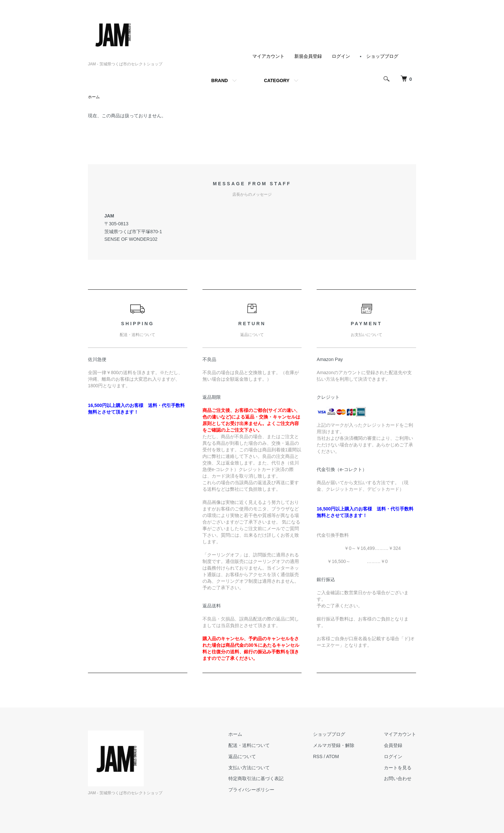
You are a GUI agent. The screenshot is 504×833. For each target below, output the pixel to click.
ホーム (94, 97)
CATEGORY (277, 80)
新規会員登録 (308, 56)
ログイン (341, 56)
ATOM (333, 756)
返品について (242, 756)
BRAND (220, 80)
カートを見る (398, 768)
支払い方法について (249, 768)
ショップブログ (382, 56)
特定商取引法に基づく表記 (256, 778)
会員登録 (393, 745)
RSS (318, 756)
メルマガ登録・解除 (334, 745)
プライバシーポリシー (251, 790)
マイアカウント (268, 56)
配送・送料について (249, 745)
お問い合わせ (398, 778)
